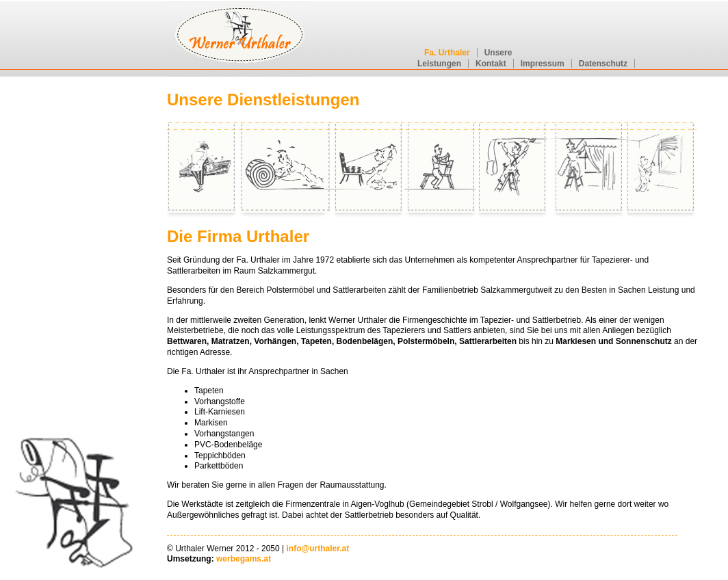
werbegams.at (244, 559)
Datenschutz (603, 64)
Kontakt (491, 64)
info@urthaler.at (318, 549)
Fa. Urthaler (447, 53)
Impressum (543, 64)
